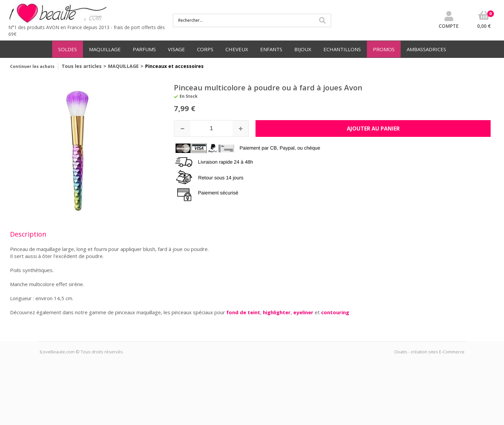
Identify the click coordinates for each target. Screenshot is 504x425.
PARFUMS (144, 49)
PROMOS (384, 49)
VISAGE (176, 49)
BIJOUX (303, 49)
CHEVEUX (237, 49)
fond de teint (243, 312)
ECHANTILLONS (342, 49)
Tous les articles (82, 66)
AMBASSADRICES (426, 49)
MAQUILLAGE (105, 49)
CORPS (205, 49)
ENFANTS (271, 49)
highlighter (277, 312)
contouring (335, 312)
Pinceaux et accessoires (174, 66)
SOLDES (68, 49)
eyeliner (304, 312)
